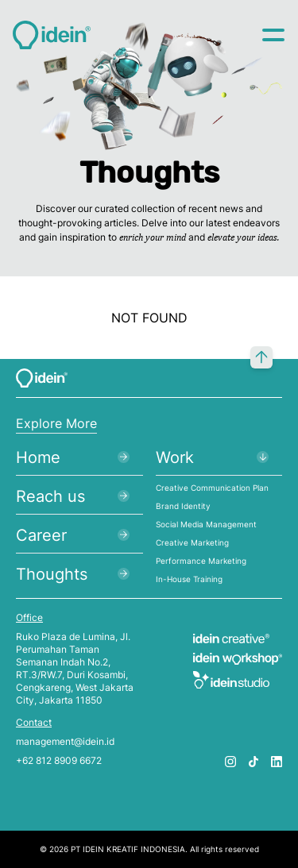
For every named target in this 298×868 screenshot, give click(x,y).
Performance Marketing (201, 561)
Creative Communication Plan (212, 488)
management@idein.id (65, 741)
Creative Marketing (192, 542)
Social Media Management (206, 524)
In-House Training (189, 579)
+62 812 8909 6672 (59, 760)
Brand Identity (183, 506)
